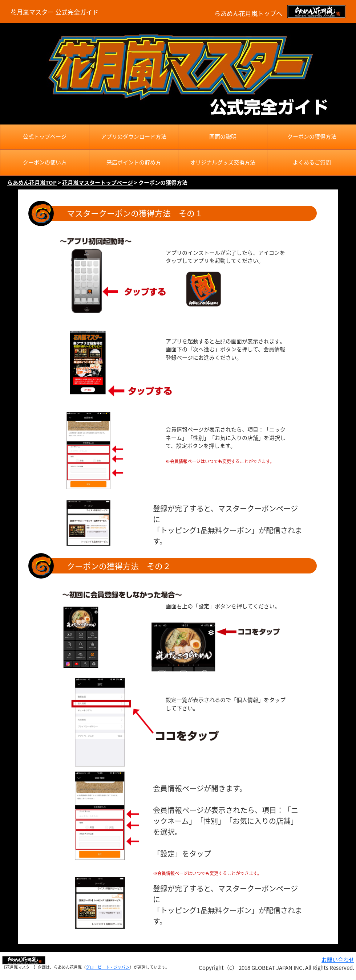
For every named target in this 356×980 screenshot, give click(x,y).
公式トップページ (45, 136)
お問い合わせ (338, 960)
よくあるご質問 (312, 162)
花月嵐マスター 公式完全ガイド (54, 12)
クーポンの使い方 (45, 162)
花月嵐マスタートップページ (98, 183)
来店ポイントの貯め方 (134, 162)
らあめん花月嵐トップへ (248, 13)
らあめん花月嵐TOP (32, 183)
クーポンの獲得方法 (312, 136)
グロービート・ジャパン (108, 967)
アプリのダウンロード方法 (134, 136)
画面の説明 (223, 136)
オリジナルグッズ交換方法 (223, 162)
